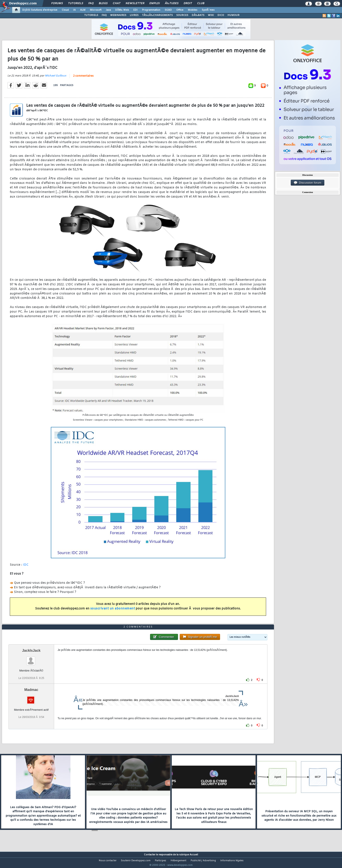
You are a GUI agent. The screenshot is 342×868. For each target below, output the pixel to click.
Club (201, 3)
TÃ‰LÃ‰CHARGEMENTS (157, 15)
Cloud (65, 10)
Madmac (31, 698)
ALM (83, 10)
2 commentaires (83, 79)
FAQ (91, 3)
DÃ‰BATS (198, 15)
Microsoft (96, 10)
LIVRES (134, 15)
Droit (188, 3)
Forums (57, 3)
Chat (117, 3)
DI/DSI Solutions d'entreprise (40, 10)
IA (74, 10)
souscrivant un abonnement (113, 611)
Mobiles (193, 10)
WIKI (211, 15)
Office (180, 10)
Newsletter (135, 3)
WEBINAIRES (118, 15)
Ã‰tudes (172, 3)
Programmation (151, 10)
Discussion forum (308, 183)
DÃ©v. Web (122, 10)
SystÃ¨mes (208, 10)
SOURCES (182, 15)
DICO (221, 15)
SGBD (168, 10)
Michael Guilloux (56, 79)
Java (108, 10)
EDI (135, 10)
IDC (26, 568)
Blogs (103, 3)
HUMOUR (233, 15)
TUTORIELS (91, 15)
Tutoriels (76, 3)
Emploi (155, 3)
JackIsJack (31, 659)
